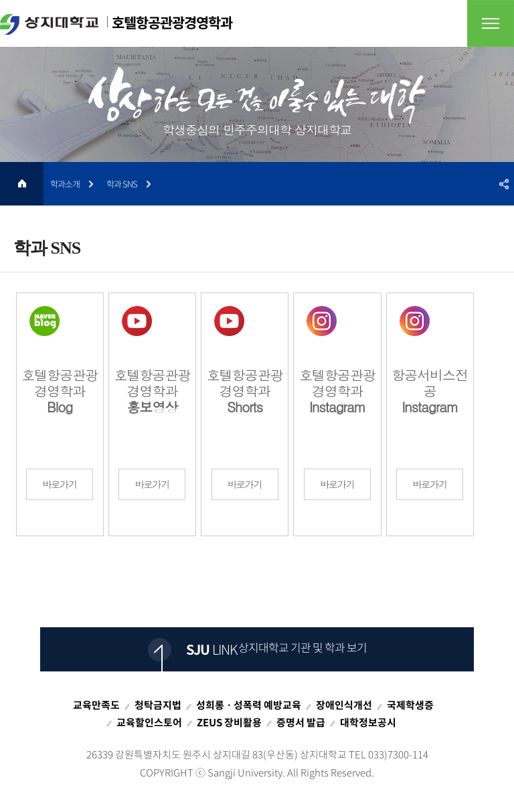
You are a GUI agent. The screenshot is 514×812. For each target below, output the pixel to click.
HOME (22, 184)
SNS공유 (504, 184)
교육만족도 (96, 705)
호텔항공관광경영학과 (116, 23)
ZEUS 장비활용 (229, 722)
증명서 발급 (301, 722)
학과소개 (65, 184)
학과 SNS (122, 184)
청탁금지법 (158, 705)
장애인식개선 (344, 705)
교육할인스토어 (149, 722)
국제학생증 (410, 705)
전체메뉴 (491, 23)
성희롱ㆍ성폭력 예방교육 (249, 705)
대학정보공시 (368, 722)
